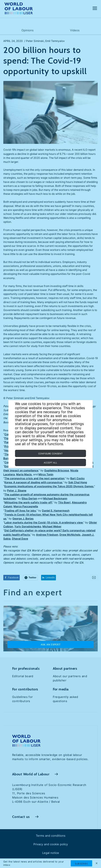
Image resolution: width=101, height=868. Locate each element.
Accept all (50, 463)
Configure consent (50, 454)
